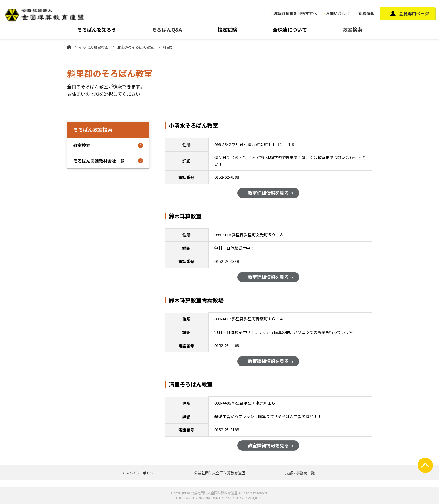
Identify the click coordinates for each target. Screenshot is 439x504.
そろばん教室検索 (94, 47)
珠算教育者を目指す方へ (295, 13)
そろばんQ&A (167, 30)
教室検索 (352, 30)
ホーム (69, 47)
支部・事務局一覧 (300, 473)
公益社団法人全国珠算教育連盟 (220, 473)
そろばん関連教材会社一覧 (99, 161)
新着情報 (366, 13)
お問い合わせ (338, 13)
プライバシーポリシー (139, 473)
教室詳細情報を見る (268, 193)
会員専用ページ (414, 13)
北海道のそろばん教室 (135, 47)
